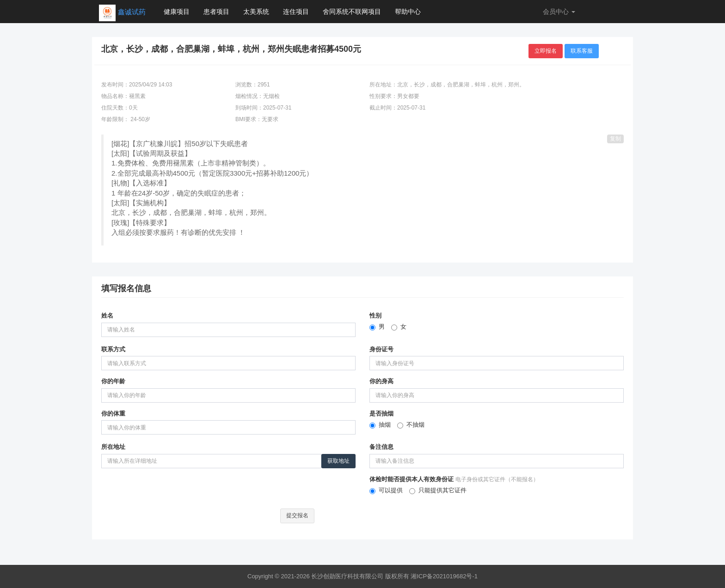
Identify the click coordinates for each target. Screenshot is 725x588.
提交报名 (297, 515)
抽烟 (380, 425)
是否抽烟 (381, 413)
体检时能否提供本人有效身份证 (454, 479)
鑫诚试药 (132, 12)
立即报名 (546, 51)
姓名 (107, 315)
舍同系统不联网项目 (352, 12)
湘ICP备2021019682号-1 (444, 576)
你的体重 (113, 413)
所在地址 (113, 447)
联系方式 (113, 349)
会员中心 (559, 12)
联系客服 (582, 51)
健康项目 (177, 12)
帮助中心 (408, 12)
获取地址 (338, 461)
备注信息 (381, 447)
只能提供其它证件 (438, 490)
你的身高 (381, 381)
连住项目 (296, 12)
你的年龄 (113, 381)
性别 (375, 315)
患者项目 (216, 12)
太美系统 (256, 12)
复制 (615, 139)
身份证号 (381, 349)
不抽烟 (411, 425)
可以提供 (386, 490)
